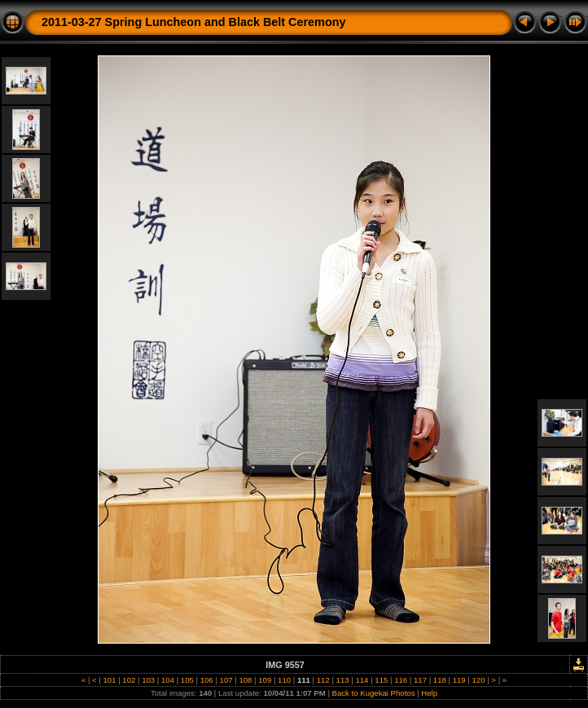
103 (149, 680)
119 (459, 680)
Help (429, 693)
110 (284, 680)
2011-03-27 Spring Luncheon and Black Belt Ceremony (193, 22)
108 (246, 680)
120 (478, 680)
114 (362, 680)
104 (167, 680)
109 (265, 680)
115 (382, 680)
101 (110, 680)
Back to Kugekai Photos (374, 693)
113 (342, 680)
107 (226, 680)
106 (206, 680)
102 (129, 680)
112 (323, 680)
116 (400, 680)
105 (187, 680)
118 (439, 680)
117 (420, 680)
